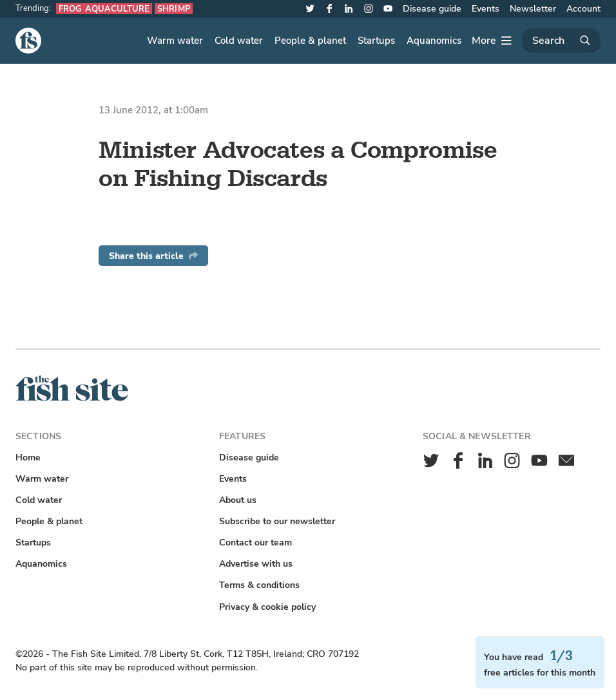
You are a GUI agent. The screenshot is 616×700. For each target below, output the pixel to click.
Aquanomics (434, 41)
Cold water (239, 41)
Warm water (175, 41)
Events (486, 9)
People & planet (310, 41)
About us (238, 500)
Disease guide (432, 9)
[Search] (561, 41)
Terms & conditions (259, 585)
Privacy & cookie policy (267, 607)
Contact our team (255, 543)
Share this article (153, 256)
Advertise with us (256, 564)
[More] (492, 41)
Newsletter (533, 9)
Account (583, 9)
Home (28, 458)
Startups (376, 41)
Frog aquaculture (104, 9)
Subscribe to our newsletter (277, 521)
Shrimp (174, 9)
